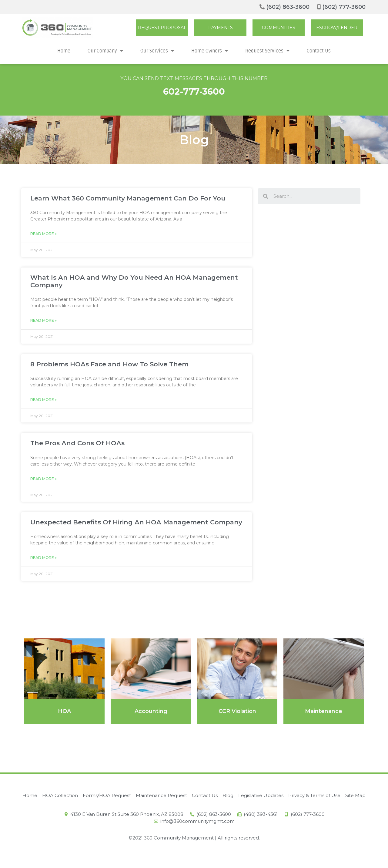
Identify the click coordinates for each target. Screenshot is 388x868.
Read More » (43, 234)
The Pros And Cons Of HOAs (77, 443)
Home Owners (210, 51)
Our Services (157, 51)
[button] (162, 28)
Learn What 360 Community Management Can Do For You (128, 198)
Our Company (105, 51)
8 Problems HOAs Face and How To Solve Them (109, 364)
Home (64, 51)
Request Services (267, 51)
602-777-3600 (194, 91)
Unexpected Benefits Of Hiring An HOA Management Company (136, 522)
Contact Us (319, 51)
